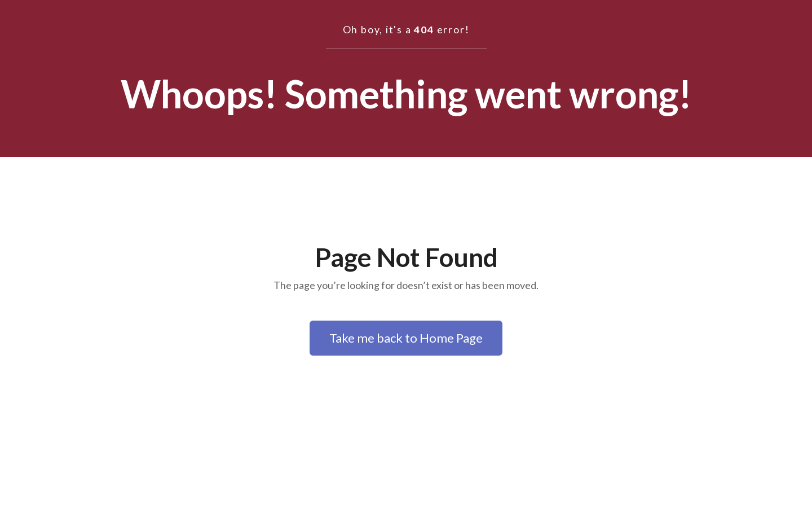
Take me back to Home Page (406, 338)
